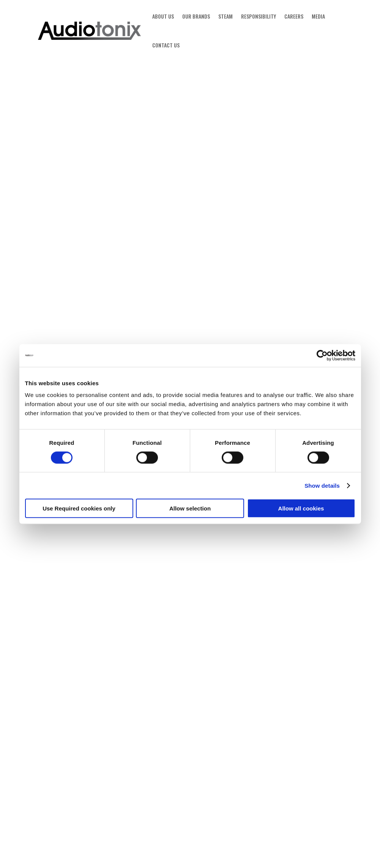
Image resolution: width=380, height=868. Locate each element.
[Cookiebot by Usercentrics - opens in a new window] (322, 355)
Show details (322, 485)
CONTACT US (166, 45)
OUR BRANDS (196, 16)
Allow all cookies (301, 508)
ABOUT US (163, 16)
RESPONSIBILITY (259, 16)
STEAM (225, 16)
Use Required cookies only (79, 508)
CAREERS (294, 16)
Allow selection (190, 508)
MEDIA (318, 16)
